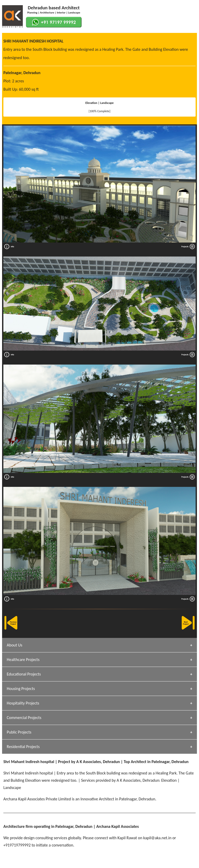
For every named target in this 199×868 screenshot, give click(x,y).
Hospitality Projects (23, 703)
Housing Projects (21, 689)
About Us (15, 645)
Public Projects (19, 732)
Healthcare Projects (23, 660)
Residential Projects (23, 747)
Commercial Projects (24, 718)
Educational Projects (24, 674)
